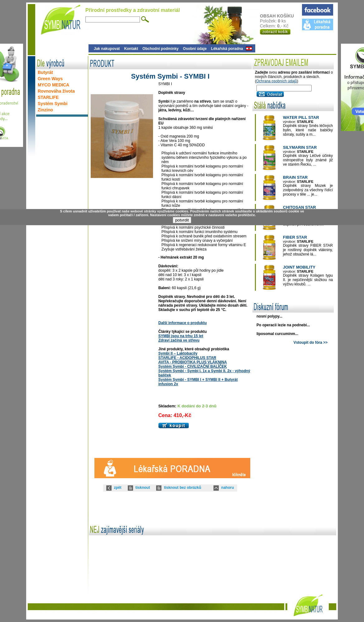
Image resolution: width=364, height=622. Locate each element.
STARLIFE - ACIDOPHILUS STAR (187, 358)
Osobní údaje (195, 49)
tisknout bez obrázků (182, 488)
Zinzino (45, 110)
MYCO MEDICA (53, 85)
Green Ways (50, 79)
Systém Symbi (53, 104)
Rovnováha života (56, 91)
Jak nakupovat (107, 49)
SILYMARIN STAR (300, 147)
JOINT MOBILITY (299, 267)
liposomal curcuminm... (277, 334)
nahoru (228, 488)
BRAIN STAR (295, 177)
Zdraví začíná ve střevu (179, 340)
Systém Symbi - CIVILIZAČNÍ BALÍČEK (193, 367)
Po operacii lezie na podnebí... (283, 325)
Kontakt (131, 49)
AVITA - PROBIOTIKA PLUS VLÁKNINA (193, 362)
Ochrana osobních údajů (277, 81)
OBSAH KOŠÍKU (281, 16)
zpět (118, 488)
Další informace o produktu (182, 323)
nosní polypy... (269, 316)
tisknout (143, 488)
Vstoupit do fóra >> (311, 343)
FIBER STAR (295, 237)
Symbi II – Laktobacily (178, 353)
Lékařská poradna (227, 49)
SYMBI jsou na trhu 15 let (181, 336)
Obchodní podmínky (160, 49)
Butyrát (45, 72)
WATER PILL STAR (301, 117)
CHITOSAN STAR (299, 207)
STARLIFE (48, 97)
